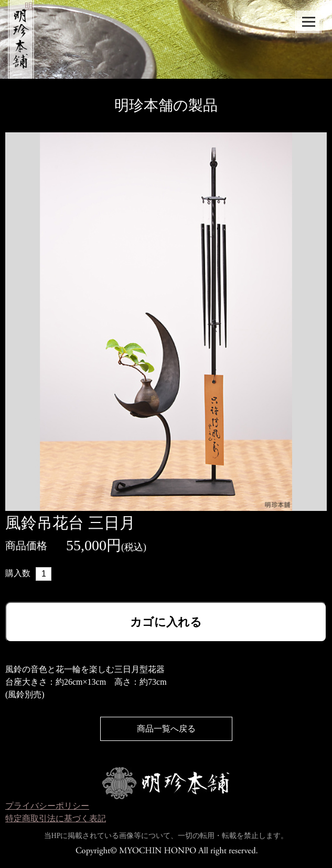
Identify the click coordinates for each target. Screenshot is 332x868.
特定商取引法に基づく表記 (56, 818)
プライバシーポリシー (47, 806)
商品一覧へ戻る (166, 729)
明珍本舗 (16, 34)
